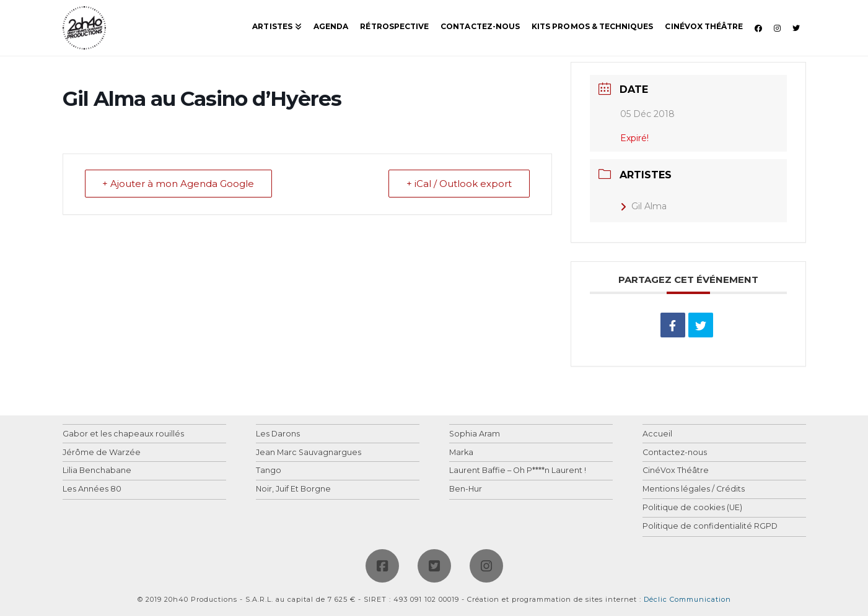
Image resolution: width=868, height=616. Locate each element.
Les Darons (278, 434)
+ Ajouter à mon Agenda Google (179, 184)
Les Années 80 (92, 489)
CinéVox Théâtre (676, 471)
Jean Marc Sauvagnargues (309, 453)
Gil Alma (643, 206)
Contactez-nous (675, 453)
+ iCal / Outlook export (459, 184)
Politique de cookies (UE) (692, 508)
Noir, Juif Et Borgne (293, 489)
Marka (461, 453)
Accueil (657, 434)
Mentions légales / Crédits (694, 489)
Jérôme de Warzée (102, 453)
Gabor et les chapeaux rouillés (123, 434)
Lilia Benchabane (97, 471)
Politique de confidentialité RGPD (710, 527)
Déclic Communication (687, 599)
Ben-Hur (466, 489)
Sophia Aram (475, 434)
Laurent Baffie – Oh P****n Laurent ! (518, 471)
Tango (269, 471)
